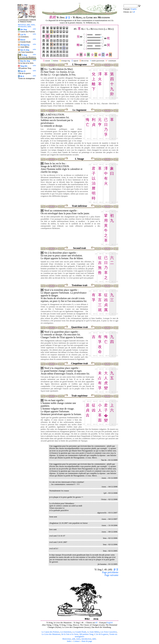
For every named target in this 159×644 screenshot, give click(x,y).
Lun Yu (23, 35)
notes (78, 639)
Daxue (23, 40)
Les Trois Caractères (109, 632)
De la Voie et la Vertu (70, 634)
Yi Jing (24, 55)
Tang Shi (24, 66)
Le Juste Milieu (93, 632)
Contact (77, 641)
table (94, 639)
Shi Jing (24, 29)
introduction (86, 639)
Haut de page (87, 641)
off (96, 623)
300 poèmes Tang (86, 634)
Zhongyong (25, 45)
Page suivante (111, 575)
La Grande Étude (79, 632)
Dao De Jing (25, 61)
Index (69, 641)
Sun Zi (23, 71)
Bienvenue (67, 639)
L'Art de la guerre (101, 634)
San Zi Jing (25, 50)
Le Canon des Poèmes (50, 632)
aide (74, 639)
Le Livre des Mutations (51, 634)
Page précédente (110, 572)
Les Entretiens (66, 632)
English (110, 623)
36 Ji (22, 76)
